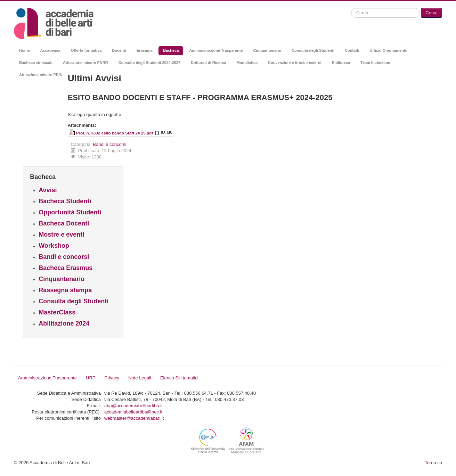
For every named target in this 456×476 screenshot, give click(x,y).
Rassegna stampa (65, 290)
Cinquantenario (62, 279)
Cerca (431, 13)
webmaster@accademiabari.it (134, 418)
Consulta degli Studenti (74, 301)
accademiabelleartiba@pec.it (133, 412)
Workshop (54, 246)
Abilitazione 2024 (64, 323)
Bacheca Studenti (65, 201)
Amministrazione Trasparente (47, 378)
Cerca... (351, 8)
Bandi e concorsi (109, 144)
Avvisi (48, 190)
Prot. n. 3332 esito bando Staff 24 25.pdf (115, 133)
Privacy (112, 378)
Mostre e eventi (61, 235)
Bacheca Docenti (64, 223)
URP (91, 378)
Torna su (433, 463)
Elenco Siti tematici (179, 378)
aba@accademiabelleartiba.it (133, 406)
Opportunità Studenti (70, 212)
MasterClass (57, 312)
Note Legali (140, 378)
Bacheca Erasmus (66, 268)
